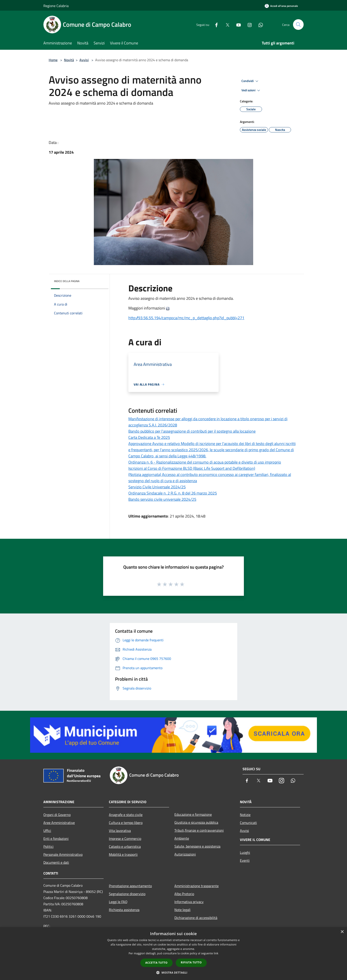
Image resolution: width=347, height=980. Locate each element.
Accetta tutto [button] (156, 963)
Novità (69, 60)
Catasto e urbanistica (125, 846)
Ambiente (182, 838)
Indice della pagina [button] (67, 281)
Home (53, 60)
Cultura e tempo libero (126, 823)
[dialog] (173, 954)
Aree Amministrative (59, 823)
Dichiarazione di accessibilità (196, 918)
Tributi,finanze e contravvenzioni (199, 830)
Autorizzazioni (185, 854)
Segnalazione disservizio (127, 894)
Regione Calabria (56, 6)
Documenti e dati (56, 862)
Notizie (245, 815)
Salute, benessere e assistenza (197, 846)
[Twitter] (226, 24)
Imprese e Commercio (125, 839)
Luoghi (245, 852)
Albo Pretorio (184, 894)
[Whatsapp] (259, 24)
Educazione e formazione (193, 814)
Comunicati (248, 823)
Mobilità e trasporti (123, 854)
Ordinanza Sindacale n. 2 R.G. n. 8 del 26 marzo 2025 (173, 493)
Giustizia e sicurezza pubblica (196, 822)
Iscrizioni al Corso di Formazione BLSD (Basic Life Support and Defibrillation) (192, 468)
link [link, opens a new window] (216, 953)
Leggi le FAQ (118, 902)
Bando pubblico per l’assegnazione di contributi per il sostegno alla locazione (192, 431)
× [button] (342, 932)
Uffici (47, 831)
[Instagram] (248, 24)
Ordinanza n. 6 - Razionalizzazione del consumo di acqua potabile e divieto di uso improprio (205, 462)
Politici (48, 846)
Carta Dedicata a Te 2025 (149, 437)
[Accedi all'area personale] (281, 6)
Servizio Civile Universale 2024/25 (157, 487)
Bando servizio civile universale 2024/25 (162, 499)
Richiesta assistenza (124, 910)
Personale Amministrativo (63, 854)
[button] (173, 972)
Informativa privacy (189, 902)
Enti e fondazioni (56, 839)
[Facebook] (215, 24)
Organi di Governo (57, 815)
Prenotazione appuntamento (130, 886)
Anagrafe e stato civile (126, 815)
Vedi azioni (251, 90)
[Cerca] (298, 25)
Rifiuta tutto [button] (191, 962)
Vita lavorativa (120, 831)
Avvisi (84, 60)
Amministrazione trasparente (197, 886)
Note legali (182, 910)
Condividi (251, 81)
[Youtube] (237, 24)
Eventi (245, 860)
